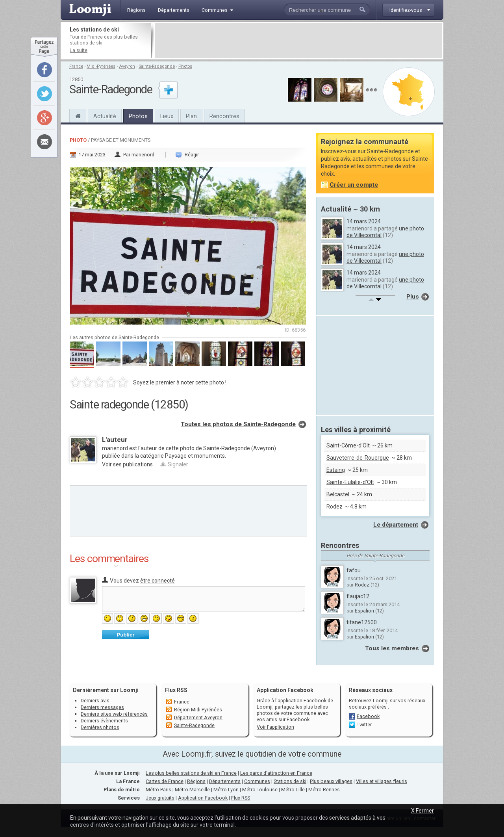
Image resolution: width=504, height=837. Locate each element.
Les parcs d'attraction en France (276, 773)
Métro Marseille (192, 790)
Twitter (364, 725)
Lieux (167, 116)
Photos (185, 66)
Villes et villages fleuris (382, 781)
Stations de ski (290, 781)
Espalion (364, 611)
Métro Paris (158, 790)
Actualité (105, 116)
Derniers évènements (104, 721)
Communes (257, 781)
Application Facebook (203, 798)
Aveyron (127, 66)
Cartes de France (165, 781)
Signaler (178, 464)
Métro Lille (293, 790)
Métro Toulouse (260, 790)
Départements (225, 781)
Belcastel (338, 494)
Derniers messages (102, 707)
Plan (191, 116)
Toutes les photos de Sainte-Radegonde (238, 424)
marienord (143, 155)
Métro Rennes (324, 790)
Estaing (336, 470)
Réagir (192, 155)
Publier (125, 635)
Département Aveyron (198, 717)
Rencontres (224, 116)
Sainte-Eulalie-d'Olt (350, 482)
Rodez (334, 507)
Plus (413, 297)
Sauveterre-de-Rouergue (358, 458)
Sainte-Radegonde (157, 66)
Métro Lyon (226, 790)
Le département (396, 525)
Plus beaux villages (331, 781)
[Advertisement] (298, 41)
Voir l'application (275, 727)
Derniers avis (95, 701)
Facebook (368, 716)
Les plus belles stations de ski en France (191, 773)
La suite (79, 50)
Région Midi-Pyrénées (198, 710)
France (76, 66)
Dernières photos (100, 727)
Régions (196, 781)
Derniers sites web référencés (114, 714)
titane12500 (362, 622)
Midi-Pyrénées (101, 66)
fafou (354, 570)
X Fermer (422, 811)
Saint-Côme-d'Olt (348, 445)
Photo (78, 140)
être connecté (157, 581)
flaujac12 (358, 596)
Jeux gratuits (160, 798)
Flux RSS (176, 690)
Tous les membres (392, 648)
